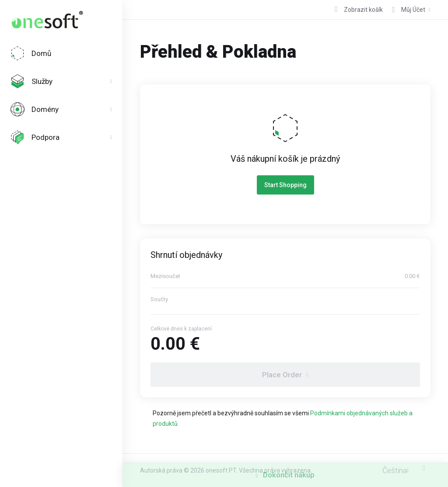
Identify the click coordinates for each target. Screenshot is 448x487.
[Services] (61, 81)
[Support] (61, 137)
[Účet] (408, 10)
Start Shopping (285, 185)
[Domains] (61, 109)
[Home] (61, 53)
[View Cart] (358, 10)
